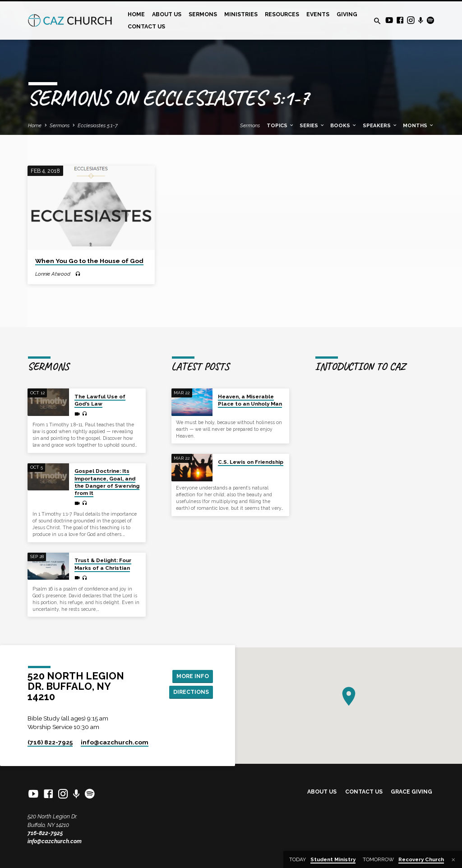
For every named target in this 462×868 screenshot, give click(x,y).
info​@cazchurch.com (115, 742)
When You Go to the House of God (89, 261)
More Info (193, 676)
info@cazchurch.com (55, 841)
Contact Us (146, 26)
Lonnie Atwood (53, 274)
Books (344, 125)
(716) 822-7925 (50, 742)
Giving (347, 14)
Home (136, 14)
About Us (167, 14)
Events (318, 14)
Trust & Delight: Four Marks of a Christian (103, 564)
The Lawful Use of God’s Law (100, 400)
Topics (280, 125)
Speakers (380, 125)
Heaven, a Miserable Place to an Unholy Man (250, 400)
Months (418, 125)
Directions (191, 692)
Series (312, 125)
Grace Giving (411, 792)
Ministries (241, 14)
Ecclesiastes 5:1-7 (98, 125)
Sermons (203, 14)
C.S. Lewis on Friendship (251, 462)
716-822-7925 (45, 833)
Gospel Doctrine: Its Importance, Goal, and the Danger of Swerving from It (107, 482)
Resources (282, 14)
